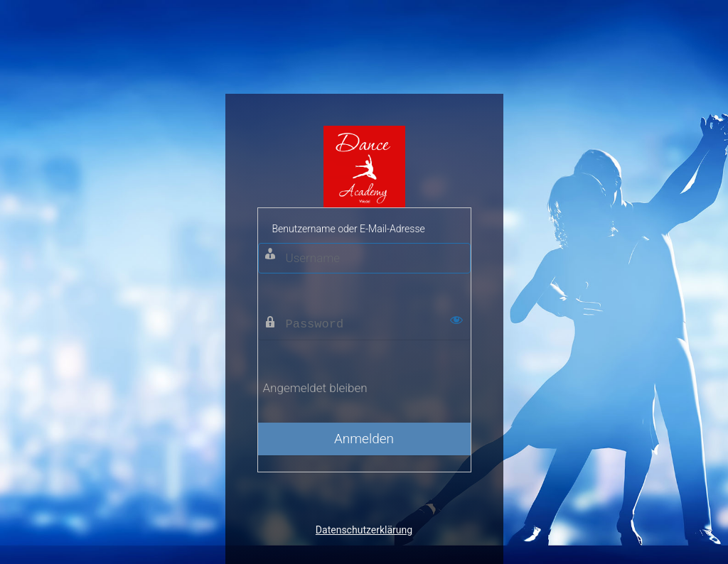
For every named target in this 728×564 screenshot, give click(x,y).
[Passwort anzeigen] (456, 320)
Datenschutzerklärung (364, 530)
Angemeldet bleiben (315, 388)
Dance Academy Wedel (364, 167)
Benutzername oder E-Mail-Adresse (349, 229)
